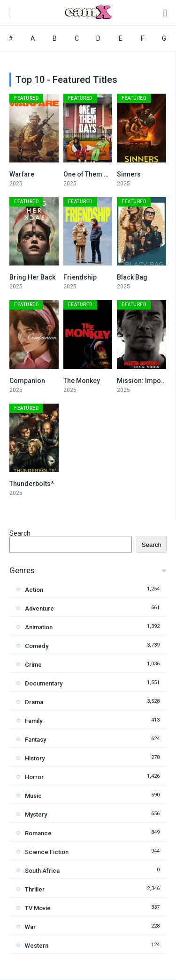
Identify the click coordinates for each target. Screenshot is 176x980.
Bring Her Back (32, 277)
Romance (38, 833)
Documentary (44, 683)
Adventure (39, 608)
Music (33, 796)
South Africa (42, 871)
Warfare (22, 174)
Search (20, 533)
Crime (33, 665)
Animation (39, 627)
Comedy (37, 646)
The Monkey (82, 381)
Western (37, 946)
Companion (27, 381)
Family (34, 721)
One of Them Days (91, 174)
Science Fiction (47, 852)
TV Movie (38, 908)
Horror (34, 777)
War (30, 927)
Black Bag (132, 277)
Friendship (80, 277)
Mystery (36, 814)
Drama (34, 702)
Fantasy (35, 740)
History (35, 758)
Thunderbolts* (32, 484)
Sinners (129, 174)
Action (34, 590)
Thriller (35, 889)
